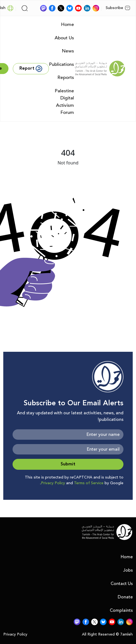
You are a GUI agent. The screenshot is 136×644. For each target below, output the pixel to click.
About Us (64, 38)
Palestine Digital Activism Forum (64, 102)
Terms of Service (89, 483)
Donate (125, 597)
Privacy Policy (53, 483)
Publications (61, 64)
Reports (66, 78)
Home (67, 25)
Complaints (121, 610)
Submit (68, 464)
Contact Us (122, 584)
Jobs (128, 570)
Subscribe (118, 8)
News (68, 51)
